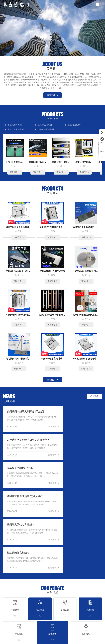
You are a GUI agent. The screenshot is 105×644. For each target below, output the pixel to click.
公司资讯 (81, 600)
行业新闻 (82, 612)
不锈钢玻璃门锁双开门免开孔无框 (86, 272)
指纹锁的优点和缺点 (68, 471)
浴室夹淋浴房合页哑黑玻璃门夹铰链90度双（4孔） (19, 228)
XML (62, 640)
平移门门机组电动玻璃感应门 (15, 162)
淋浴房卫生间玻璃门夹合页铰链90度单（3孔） (52, 228)
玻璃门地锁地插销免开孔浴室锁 (86, 316)
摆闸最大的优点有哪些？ (21, 471)
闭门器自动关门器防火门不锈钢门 (19, 360)
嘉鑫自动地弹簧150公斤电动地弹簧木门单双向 (84, 162)
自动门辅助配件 (64, 125)
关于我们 (98, 600)
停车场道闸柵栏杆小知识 (21, 442)
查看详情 (15, 172)
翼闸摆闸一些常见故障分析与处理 (26, 414)
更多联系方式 (85, 580)
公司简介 (98, 612)
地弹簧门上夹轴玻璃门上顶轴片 (86, 228)
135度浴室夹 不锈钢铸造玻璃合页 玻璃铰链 (86, 360)
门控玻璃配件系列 (16, 129)
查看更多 (53, 95)
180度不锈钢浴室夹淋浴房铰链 (52, 360)
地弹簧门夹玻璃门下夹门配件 (19, 272)
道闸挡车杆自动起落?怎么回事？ (75, 442)
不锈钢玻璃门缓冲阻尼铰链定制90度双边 (19, 316)
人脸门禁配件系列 (90, 125)
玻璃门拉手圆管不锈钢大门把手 (52, 316)
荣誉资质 (98, 616)
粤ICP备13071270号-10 (49, 640)
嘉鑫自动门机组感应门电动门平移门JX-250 (38, 162)
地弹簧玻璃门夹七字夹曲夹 (52, 272)
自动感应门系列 (15, 125)
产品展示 (65, 600)
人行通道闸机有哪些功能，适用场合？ (78, 414)
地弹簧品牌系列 (40, 125)
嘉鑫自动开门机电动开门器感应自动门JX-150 (61, 162)
